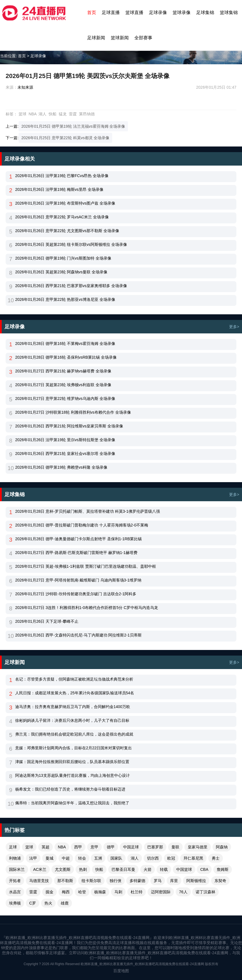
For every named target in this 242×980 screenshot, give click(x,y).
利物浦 (15, 858)
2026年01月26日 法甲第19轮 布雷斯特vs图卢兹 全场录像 (65, 203)
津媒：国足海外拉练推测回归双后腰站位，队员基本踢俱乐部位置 (72, 762)
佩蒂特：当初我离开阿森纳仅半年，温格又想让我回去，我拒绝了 (72, 803)
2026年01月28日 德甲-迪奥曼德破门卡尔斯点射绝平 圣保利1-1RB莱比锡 (78, 539)
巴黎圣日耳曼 (123, 869)
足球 (13, 847)
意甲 (94, 847)
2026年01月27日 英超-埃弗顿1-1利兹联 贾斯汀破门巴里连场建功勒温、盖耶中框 (86, 566)
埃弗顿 (15, 903)
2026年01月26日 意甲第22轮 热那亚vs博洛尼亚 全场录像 (65, 299)
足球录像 (158, 12)
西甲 (78, 847)
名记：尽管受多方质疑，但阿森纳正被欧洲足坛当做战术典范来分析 (74, 679)
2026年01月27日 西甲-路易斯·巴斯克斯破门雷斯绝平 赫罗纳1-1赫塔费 (76, 553)
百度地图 (121, 971)
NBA (33, 114)
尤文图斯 (63, 869)
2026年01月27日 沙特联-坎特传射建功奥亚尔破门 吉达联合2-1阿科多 (76, 594)
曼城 (49, 858)
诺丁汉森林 (205, 892)
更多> (234, 327)
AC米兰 (40, 869)
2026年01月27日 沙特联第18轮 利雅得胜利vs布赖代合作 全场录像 (73, 412)
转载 (164, 869)
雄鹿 (65, 903)
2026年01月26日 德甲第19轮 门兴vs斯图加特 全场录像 (63, 258)
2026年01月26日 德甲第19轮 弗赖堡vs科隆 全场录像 (61, 467)
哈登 (82, 892)
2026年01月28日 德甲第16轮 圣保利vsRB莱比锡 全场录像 (66, 357)
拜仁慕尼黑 (193, 858)
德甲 (111, 847)
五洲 (98, 858)
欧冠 (171, 858)
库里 (174, 881)
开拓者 (15, 881)
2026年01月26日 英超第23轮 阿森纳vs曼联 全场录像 (61, 272)
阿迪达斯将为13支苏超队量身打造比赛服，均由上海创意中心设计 (73, 775)
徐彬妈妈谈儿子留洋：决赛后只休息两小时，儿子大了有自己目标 (72, 720)
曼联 (175, 847)
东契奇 (220, 881)
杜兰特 (137, 892)
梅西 (66, 892)
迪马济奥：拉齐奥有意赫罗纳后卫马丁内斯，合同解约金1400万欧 (73, 707)
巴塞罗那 (155, 847)
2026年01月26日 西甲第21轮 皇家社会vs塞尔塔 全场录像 (65, 454)
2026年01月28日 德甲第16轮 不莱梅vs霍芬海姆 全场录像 (65, 344)
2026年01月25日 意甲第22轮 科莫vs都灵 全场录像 (65, 138)
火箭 (148, 869)
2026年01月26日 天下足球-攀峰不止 (47, 621)
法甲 (33, 858)
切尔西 (153, 858)
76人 (183, 892)
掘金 (49, 892)
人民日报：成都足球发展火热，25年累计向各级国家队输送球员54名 (75, 693)
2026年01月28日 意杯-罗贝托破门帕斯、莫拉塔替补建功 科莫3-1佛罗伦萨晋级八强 (88, 511)
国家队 (116, 858)
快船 (53, 114)
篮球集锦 (229, 12)
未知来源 (25, 87)
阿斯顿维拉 (196, 881)
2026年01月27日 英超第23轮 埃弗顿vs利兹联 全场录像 (63, 385)
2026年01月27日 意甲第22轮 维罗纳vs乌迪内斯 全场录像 (65, 399)
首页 (92, 12)
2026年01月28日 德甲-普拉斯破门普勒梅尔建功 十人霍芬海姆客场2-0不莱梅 (82, 525)
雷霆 (73, 114)
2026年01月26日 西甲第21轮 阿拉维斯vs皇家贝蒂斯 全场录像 (69, 426)
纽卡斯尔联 (91, 881)
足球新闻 (96, 38)
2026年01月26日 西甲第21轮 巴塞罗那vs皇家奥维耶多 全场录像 (71, 286)
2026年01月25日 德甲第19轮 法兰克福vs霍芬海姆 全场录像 (73, 126)
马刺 (118, 892)
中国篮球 (184, 869)
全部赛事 (143, 38)
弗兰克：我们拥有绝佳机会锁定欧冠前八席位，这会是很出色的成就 (74, 734)
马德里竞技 (39, 881)
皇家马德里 (198, 847)
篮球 (22, 114)
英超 (46, 847)
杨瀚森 (100, 892)
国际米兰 (17, 869)
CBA (204, 869)
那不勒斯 (65, 881)
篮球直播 (134, 12)
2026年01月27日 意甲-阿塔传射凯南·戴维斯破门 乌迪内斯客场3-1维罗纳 (78, 580)
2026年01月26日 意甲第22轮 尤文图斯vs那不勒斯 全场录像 (67, 231)
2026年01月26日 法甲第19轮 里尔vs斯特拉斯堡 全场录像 (65, 440)
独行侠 (116, 881)
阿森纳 (222, 847)
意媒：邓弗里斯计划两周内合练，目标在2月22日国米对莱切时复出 (73, 748)
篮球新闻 (120, 38)
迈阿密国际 (161, 892)
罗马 (158, 881)
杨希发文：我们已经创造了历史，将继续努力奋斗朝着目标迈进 (70, 789)
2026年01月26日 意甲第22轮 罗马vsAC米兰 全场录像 (62, 217)
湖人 (42, 114)
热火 (48, 903)
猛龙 (63, 114)
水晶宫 (15, 892)
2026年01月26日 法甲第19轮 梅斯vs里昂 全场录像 (59, 189)
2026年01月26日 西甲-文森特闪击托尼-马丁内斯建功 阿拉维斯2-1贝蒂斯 (78, 635)
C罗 (33, 903)
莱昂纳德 (87, 114)
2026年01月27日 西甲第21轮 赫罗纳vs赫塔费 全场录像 (63, 371)
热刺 (83, 869)
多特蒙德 (137, 881)
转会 (82, 858)
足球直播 (111, 12)
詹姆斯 (223, 869)
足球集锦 (205, 12)
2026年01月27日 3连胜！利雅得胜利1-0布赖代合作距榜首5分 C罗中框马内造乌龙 (87, 608)
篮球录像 (182, 12)
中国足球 (131, 847)
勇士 (216, 858)
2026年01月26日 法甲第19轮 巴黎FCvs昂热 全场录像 (62, 176)
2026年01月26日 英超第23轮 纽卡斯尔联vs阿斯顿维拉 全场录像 (71, 244)
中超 (66, 858)
